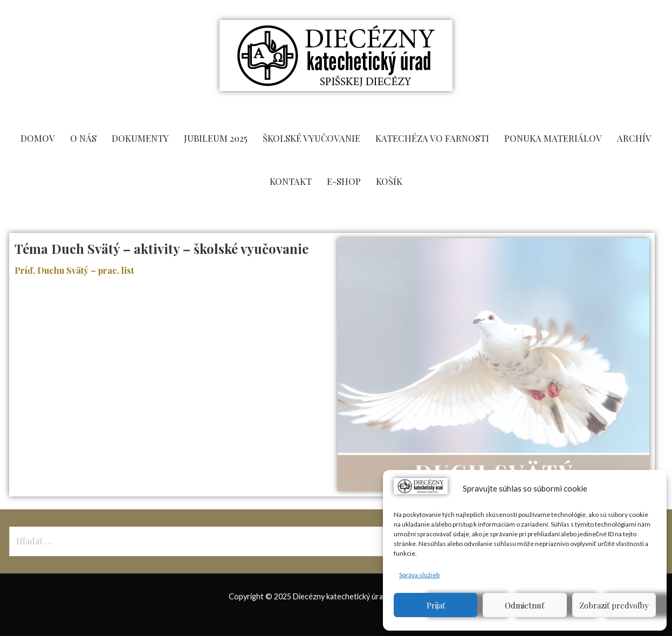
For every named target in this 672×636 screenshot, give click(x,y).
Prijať (436, 605)
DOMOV (38, 138)
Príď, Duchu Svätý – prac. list (75, 270)
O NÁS (83, 138)
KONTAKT (291, 181)
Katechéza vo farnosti (432, 138)
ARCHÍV (634, 138)
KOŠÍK (389, 181)
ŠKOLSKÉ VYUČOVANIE (311, 138)
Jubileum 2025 (216, 138)
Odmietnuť (524, 605)
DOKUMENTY (140, 138)
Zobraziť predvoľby (614, 605)
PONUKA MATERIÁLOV (553, 138)
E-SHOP (344, 181)
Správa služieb (419, 575)
